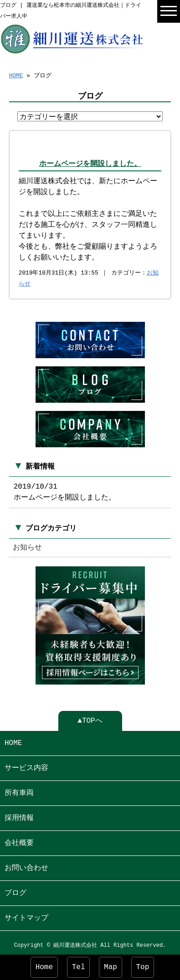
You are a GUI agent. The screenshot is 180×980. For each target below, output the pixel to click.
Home (44, 967)
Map (111, 967)
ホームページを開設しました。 (90, 164)
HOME (16, 75)
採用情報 (19, 815)
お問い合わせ (26, 865)
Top (143, 967)
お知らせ (27, 546)
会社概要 (19, 840)
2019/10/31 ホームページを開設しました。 (65, 490)
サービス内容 (26, 765)
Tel (79, 967)
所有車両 (19, 790)
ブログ (15, 890)
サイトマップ (26, 915)
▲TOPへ (90, 718)
